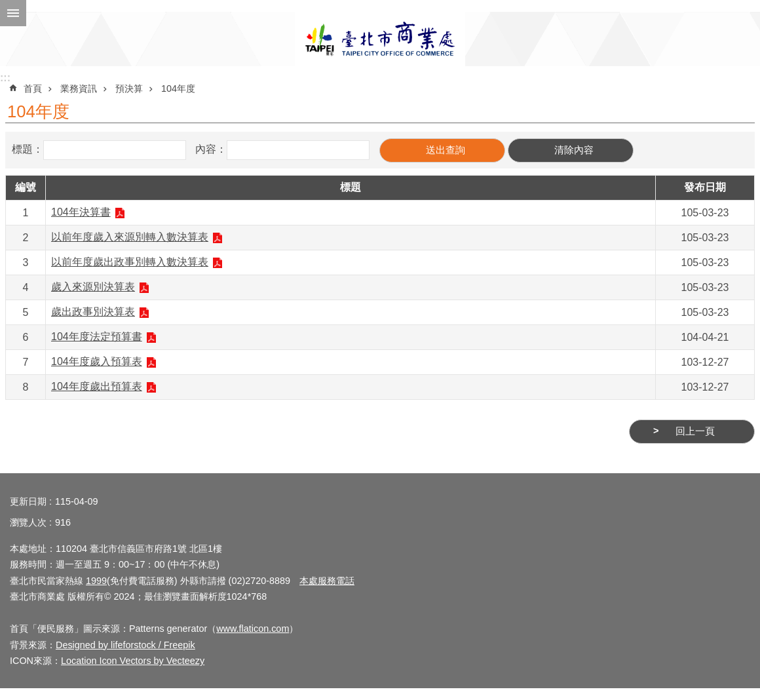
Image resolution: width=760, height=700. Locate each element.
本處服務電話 (327, 581)
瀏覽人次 (28, 522)
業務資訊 (79, 88)
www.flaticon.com (253, 629)
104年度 (178, 88)
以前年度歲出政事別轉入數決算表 (130, 262)
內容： (211, 149)
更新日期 (28, 501)
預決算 (129, 88)
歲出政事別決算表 (93, 312)
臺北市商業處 (380, 39)
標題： (28, 149)
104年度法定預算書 (97, 337)
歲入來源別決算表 (93, 287)
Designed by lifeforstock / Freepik (125, 645)
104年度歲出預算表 (97, 386)
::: (5, 78)
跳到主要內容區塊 (7, 7)
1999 (96, 581)
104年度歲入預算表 (97, 361)
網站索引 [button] (13, 13)
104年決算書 (81, 212)
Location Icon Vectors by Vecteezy (133, 661)
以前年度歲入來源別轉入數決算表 (130, 237)
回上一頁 (695, 431)
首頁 (33, 88)
